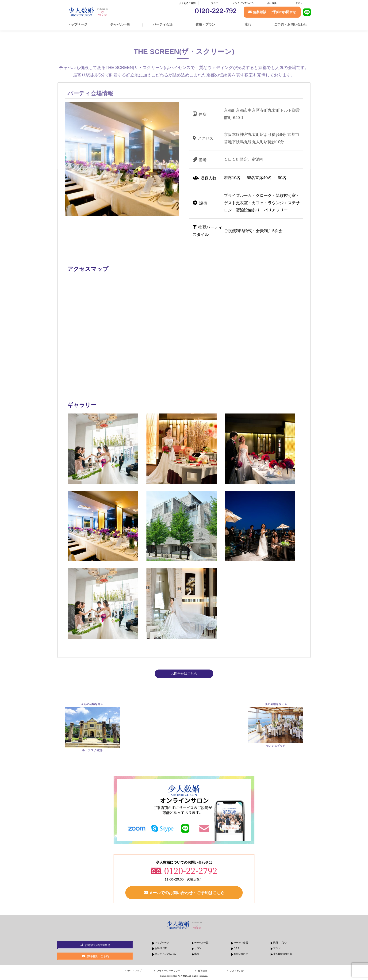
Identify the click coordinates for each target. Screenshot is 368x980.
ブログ (215, 3)
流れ (248, 24)
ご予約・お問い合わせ (291, 24)
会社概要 (272, 3)
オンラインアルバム (243, 3)
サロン (299, 3)
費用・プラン (205, 24)
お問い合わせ (241, 954)
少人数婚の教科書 (283, 954)
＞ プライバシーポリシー (167, 971)
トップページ (77, 24)
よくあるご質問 (187, 3)
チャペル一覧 (120, 24)
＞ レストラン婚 (235, 971)
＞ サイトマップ (133, 971)
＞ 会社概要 (201, 971)
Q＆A (237, 948)
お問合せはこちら (184, 674)
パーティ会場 (163, 24)
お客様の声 (161, 948)
